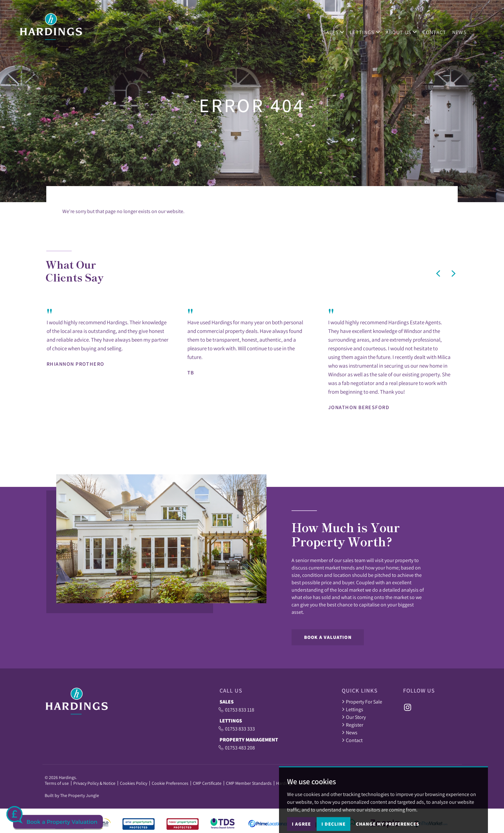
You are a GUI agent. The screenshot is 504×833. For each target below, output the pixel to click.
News (463, 30)
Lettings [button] (368, 30)
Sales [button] (337, 30)
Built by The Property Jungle (72, 795)
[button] (438, 273)
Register (352, 725)
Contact (438, 30)
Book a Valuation (328, 637)
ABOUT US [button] (405, 30)
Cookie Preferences (170, 783)
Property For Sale (362, 702)
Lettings (352, 709)
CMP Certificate (207, 783)
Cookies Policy (134, 783)
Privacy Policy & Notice (94, 783)
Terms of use (57, 783)
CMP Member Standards (249, 783)
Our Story (354, 717)
